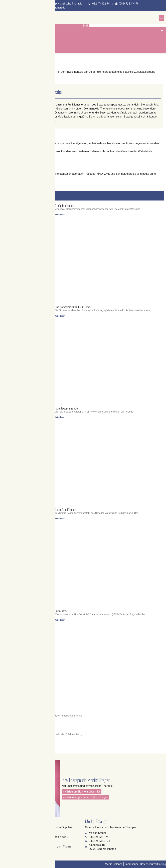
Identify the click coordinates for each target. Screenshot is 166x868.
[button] (162, 18)
